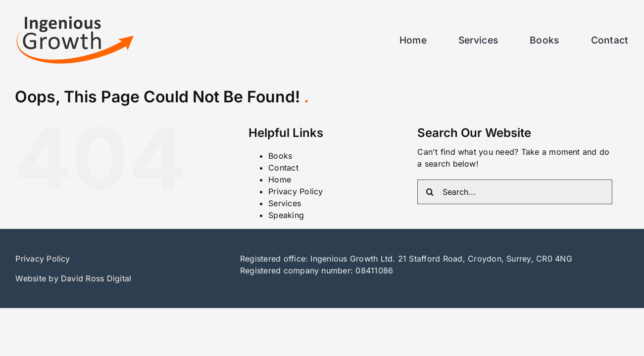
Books (280, 156)
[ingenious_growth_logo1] (75, 20)
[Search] (430, 192)
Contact (283, 168)
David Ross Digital (96, 278)
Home (280, 179)
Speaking (286, 215)
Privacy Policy (296, 191)
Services (285, 203)
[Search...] (515, 192)
